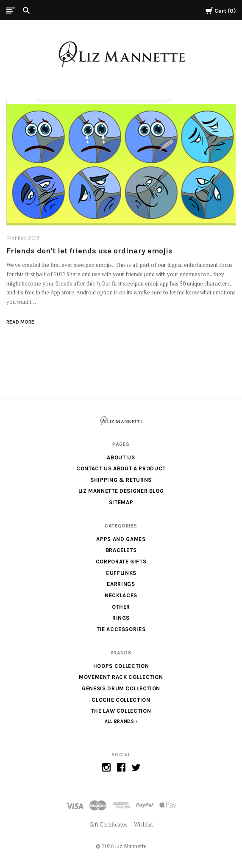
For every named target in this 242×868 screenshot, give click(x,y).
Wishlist (143, 824)
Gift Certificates (108, 824)
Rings (121, 618)
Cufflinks (121, 573)
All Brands (120, 721)
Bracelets (121, 550)
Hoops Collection (121, 666)
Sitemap (121, 502)
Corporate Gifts (121, 562)
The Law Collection (121, 711)
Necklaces (121, 595)
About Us (121, 457)
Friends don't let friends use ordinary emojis (89, 251)
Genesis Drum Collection (121, 688)
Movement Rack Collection (121, 677)
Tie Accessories (121, 629)
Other (121, 607)
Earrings (121, 584)
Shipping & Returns (121, 480)
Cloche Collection (121, 700)
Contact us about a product (121, 468)
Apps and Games (121, 539)
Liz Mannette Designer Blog (121, 491)
